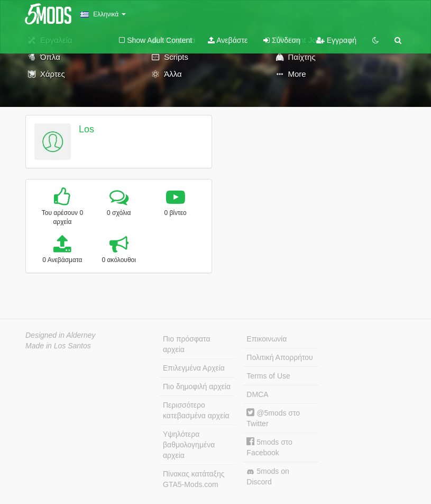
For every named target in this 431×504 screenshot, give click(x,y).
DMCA (257, 394)
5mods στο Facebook (269, 447)
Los (86, 129)
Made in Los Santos (58, 346)
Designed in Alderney (61, 335)
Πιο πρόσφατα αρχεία (187, 344)
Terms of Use (268, 376)
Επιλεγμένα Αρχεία (194, 368)
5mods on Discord (268, 476)
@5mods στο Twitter (273, 418)
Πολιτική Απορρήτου (279, 357)
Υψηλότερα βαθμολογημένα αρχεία (189, 445)
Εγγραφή (336, 40)
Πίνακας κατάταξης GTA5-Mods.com (194, 479)
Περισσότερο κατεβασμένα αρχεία (196, 410)
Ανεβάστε (228, 40)
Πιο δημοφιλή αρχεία (197, 386)
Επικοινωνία (267, 339)
